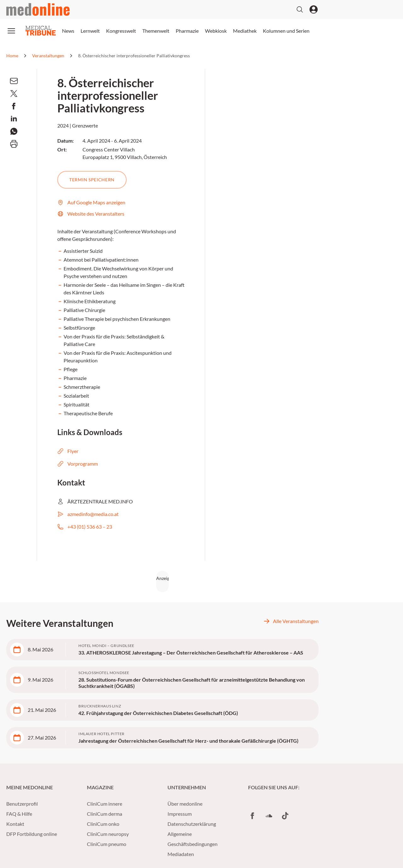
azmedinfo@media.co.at (88, 514)
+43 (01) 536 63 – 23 (85, 527)
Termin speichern (92, 180)
